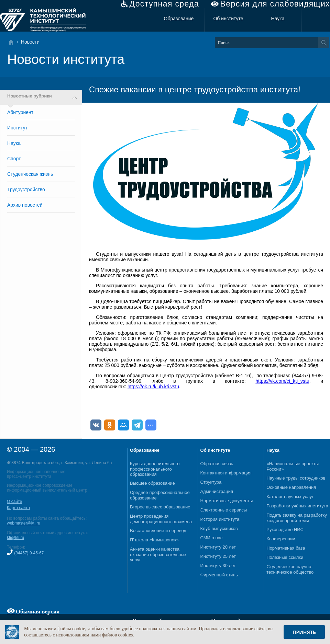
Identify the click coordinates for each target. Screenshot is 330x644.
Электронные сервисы (224, 510)
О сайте (14, 502)
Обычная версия (38, 611)
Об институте (228, 19)
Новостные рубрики (30, 96)
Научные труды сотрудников (296, 478)
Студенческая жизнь (30, 174)
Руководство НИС (285, 530)
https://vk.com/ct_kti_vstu (282, 381)
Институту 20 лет (218, 547)
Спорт (14, 159)
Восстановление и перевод (158, 531)
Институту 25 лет (218, 556)
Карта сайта (18, 508)
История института (220, 519)
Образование (179, 19)
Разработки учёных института (297, 506)
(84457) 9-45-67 (29, 553)
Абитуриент (20, 112)
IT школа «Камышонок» (154, 540)
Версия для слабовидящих (275, 4)
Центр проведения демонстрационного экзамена (161, 519)
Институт (17, 128)
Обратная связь (217, 464)
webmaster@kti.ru (24, 523)
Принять (304, 632)
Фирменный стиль (219, 575)
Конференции (281, 539)
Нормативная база (286, 548)
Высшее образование (152, 483)
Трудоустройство (26, 189)
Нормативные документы (227, 501)
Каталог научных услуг (290, 497)
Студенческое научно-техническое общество (290, 569)
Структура (211, 482)
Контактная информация (226, 473)
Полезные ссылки (285, 557)
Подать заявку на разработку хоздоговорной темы (297, 518)
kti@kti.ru (15, 538)
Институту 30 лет (218, 566)
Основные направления (291, 487)
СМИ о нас (212, 538)
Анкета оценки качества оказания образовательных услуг (158, 554)
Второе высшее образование (160, 507)
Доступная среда (164, 4)
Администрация (217, 491)
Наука (278, 19)
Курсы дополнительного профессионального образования (155, 469)
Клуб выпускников (219, 528)
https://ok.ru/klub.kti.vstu (153, 387)
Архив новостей (25, 205)
